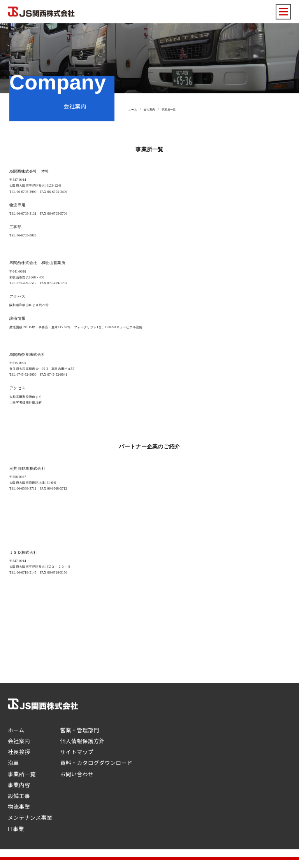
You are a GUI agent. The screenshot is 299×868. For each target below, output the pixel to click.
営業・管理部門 (79, 730)
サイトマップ (77, 752)
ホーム (133, 110)
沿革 (13, 763)
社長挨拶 (19, 752)
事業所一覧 (22, 774)
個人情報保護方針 (82, 741)
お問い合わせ (77, 774)
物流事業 (19, 807)
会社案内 (149, 110)
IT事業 (16, 829)
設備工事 (19, 796)
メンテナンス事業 (30, 817)
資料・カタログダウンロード (96, 763)
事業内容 (19, 785)
